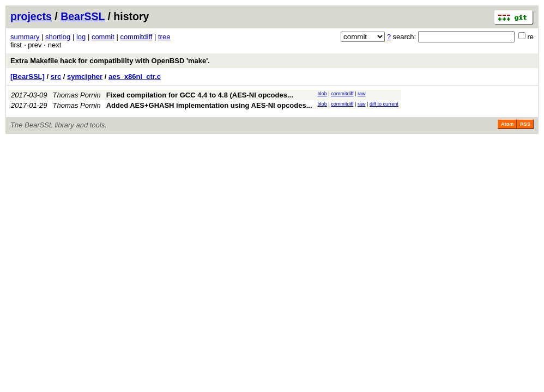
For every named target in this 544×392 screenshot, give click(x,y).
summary (25, 37)
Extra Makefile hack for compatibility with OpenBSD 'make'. (110, 61)
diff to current (384, 104)
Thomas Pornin (77, 95)
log (81, 37)
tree (164, 37)
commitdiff (136, 37)
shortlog (58, 37)
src (56, 76)
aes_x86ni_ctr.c (135, 76)
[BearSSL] (28, 76)
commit (103, 37)
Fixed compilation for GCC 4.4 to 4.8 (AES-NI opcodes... (200, 95)
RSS (525, 124)
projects (31, 16)
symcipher (85, 76)
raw (362, 94)
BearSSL (83, 16)
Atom (507, 124)
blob (322, 94)
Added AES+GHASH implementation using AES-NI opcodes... (209, 105)
